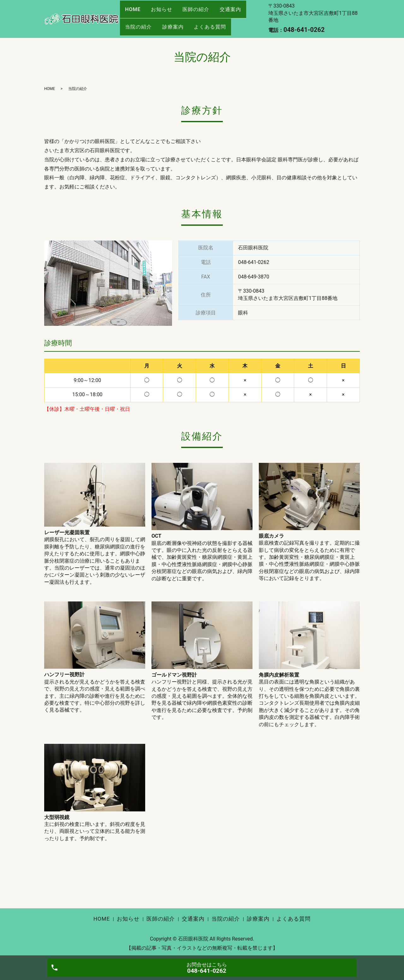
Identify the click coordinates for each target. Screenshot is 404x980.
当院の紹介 (140, 24)
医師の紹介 (203, 13)
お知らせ (166, 13)
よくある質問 (217, 24)
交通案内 (241, 13)
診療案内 (177, 24)
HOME (134, 13)
